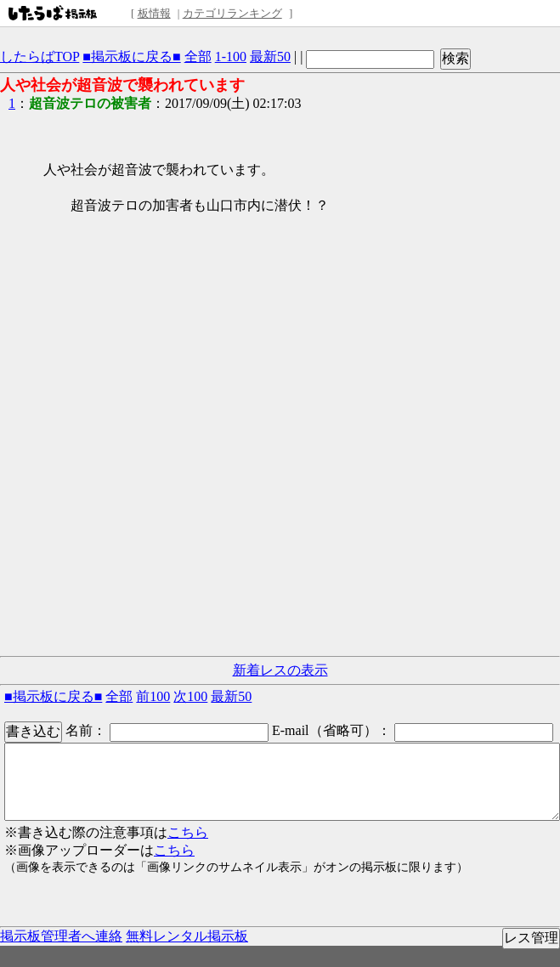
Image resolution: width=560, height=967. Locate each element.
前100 (153, 696)
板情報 (154, 13)
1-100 (231, 57)
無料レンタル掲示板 (187, 936)
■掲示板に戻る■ (131, 57)
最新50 (270, 57)
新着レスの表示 (280, 670)
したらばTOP (40, 57)
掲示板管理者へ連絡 (61, 936)
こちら (188, 832)
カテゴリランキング (232, 13)
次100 (190, 696)
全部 (198, 57)
